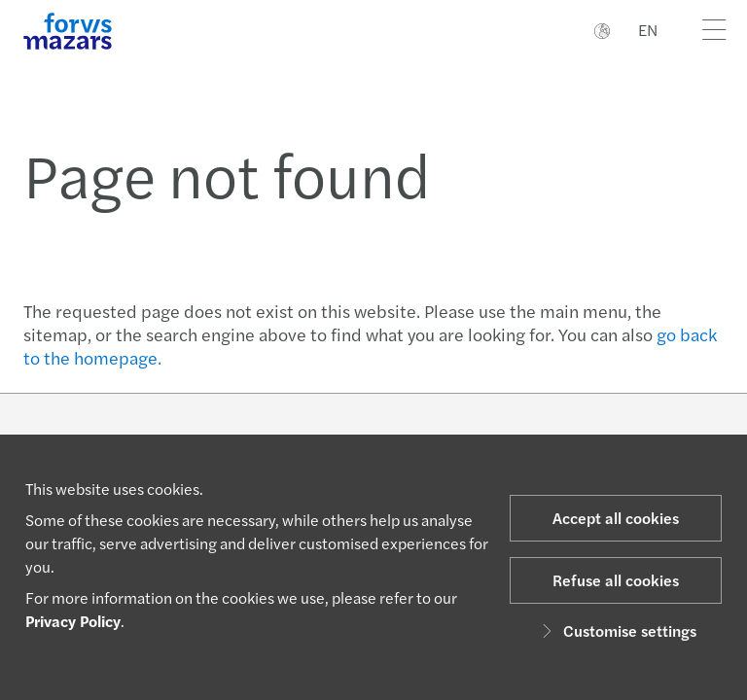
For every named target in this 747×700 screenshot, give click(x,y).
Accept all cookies (616, 518)
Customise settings (616, 630)
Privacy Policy (73, 621)
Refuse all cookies (616, 580)
